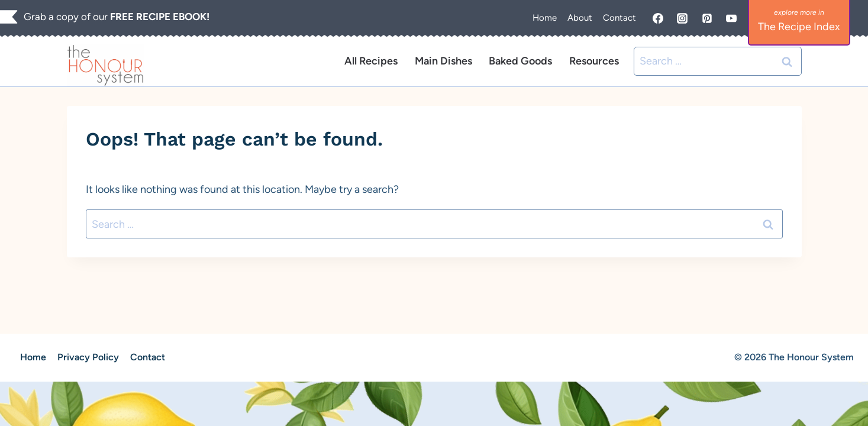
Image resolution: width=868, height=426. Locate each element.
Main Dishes (443, 61)
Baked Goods (520, 61)
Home (545, 18)
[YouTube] (731, 18)
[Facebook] (658, 18)
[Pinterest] (707, 18)
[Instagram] (682, 18)
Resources (594, 61)
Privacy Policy (88, 357)
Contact (619, 18)
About (580, 18)
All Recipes (371, 61)
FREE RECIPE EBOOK (158, 17)
